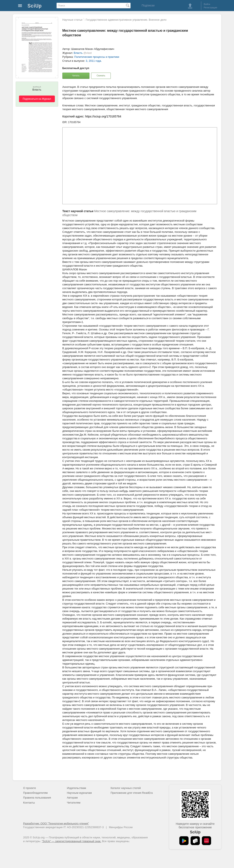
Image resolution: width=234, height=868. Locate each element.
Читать (76, 76)
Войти (207, 4)
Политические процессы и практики (97, 57)
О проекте (30, 788)
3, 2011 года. (94, 61)
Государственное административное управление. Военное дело (126, 20)
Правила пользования (37, 798)
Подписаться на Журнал (37, 99)
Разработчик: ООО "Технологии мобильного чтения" (56, 823)
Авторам (72, 798)
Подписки (148, 5)
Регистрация (210, 8)
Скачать (101, 76)
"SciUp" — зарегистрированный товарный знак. (71, 841)
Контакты (29, 803)
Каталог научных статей (126, 788)
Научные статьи (72, 20)
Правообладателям (35, 793)
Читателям (74, 803)
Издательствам (77, 788)
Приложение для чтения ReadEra (132, 793)
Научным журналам (79, 793)
